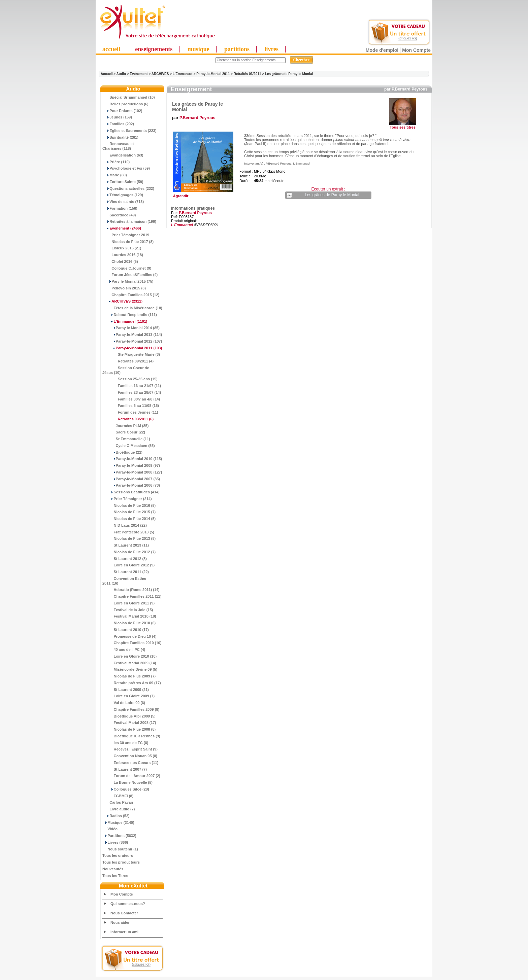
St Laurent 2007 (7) (125, 769)
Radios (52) (116, 816)
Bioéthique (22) (122, 452)
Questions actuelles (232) (128, 188)
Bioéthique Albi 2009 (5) (129, 716)
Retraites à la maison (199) (129, 221)
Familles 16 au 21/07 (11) (132, 386)
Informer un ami (124, 932)
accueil (111, 49)
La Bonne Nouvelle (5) (127, 782)
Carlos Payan (118, 802)
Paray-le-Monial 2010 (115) (132, 459)
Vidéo (110, 829)
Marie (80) (115, 175)
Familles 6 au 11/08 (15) (131, 406)
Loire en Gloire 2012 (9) (128, 565)
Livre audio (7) (119, 809)
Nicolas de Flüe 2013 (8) (129, 538)
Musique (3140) (118, 823)
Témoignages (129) (123, 195)
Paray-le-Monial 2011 (213, 74)
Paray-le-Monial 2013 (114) (132, 335)
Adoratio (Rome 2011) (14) (131, 590)
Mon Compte (416, 50)
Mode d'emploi (382, 50)
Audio (121, 74)
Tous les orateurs (118, 855)
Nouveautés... (114, 869)
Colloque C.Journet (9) (127, 268)
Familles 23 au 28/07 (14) (132, 392)
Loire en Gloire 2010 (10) (129, 656)
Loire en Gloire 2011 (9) (128, 603)
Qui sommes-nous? (128, 904)
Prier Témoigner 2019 (126, 235)
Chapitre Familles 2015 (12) (131, 295)
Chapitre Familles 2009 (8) (131, 709)
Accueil (107, 74)
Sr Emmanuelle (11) (126, 439)
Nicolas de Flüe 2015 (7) (129, 512)
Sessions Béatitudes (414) (131, 492)
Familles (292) (118, 124)
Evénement (139, 74)
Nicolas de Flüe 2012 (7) (129, 552)
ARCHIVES (160, 74)
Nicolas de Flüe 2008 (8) (129, 729)
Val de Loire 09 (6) (124, 703)
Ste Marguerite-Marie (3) (131, 354)
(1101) (125, 321)
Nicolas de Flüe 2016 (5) (129, 505)
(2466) (122, 228)
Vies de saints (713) (123, 202)
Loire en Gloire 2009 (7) (128, 696)
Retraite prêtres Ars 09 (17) (132, 683)
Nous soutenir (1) (120, 849)
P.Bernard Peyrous (410, 89)
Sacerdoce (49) (119, 215)
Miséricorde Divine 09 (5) (130, 669)
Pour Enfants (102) (122, 111)
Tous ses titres (403, 127)
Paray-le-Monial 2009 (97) (131, 465)
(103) (132, 348)
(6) (128, 419)
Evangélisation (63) (123, 155)
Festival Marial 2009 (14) (129, 663)
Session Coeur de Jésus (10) (126, 370)
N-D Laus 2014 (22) (125, 525)
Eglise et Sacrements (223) (129, 131)
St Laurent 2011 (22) (126, 572)
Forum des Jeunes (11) (130, 412)
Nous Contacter (124, 913)
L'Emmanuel (183, 74)
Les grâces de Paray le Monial (289, 74)
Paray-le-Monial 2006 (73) (131, 485)
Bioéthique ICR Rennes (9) (131, 736)
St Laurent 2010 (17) (126, 630)
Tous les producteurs (121, 862)
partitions (237, 49)
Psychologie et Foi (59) (126, 168)
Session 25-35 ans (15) (130, 379)
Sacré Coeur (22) (124, 432)
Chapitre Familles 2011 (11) (132, 596)
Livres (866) (115, 842)
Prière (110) (116, 162)
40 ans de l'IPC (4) (124, 650)
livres (271, 49)
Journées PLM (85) (125, 426)
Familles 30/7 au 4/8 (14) (131, 399)
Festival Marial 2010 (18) (129, 616)
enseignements (154, 49)
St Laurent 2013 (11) (126, 545)
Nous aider (120, 922)
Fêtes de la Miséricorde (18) (132, 308)
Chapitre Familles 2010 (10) (132, 643)
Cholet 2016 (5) (120, 261)
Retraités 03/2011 (247, 74)
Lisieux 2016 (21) (122, 248)
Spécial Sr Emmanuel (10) (129, 97)
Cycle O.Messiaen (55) (129, 446)
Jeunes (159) (117, 117)
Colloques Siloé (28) (126, 789)
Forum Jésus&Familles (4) (130, 275)
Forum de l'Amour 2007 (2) (131, 776)
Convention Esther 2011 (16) (124, 581)
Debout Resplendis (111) (130, 315)
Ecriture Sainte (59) (123, 182)
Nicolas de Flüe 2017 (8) (128, 242)
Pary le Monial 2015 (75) (128, 281)
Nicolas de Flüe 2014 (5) (129, 519)
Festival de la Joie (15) (128, 610)
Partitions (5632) (119, 836)
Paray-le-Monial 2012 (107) (132, 341)
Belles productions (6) (125, 104)
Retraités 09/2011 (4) (128, 361)
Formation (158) (120, 208)
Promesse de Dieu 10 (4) (129, 636)
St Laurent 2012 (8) (125, 559)
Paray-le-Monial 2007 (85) (131, 479)
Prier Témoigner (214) (127, 499)
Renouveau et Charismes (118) (118, 146)
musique (199, 49)
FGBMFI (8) (118, 796)
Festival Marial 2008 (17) (129, 723)
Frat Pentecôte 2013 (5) (128, 532)
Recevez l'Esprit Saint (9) (130, 749)
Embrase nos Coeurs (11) (130, 763)
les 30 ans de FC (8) (125, 743)
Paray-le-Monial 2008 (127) (132, 472)
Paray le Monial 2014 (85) (131, 328)
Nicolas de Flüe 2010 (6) (129, 623)
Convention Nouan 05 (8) (130, 756)
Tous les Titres (115, 876)
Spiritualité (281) (120, 137)
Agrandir (202, 194)
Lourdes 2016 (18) (123, 255)
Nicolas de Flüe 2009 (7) (129, 676)
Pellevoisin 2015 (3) (124, 288)
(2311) (122, 301)
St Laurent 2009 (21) (126, 690)
